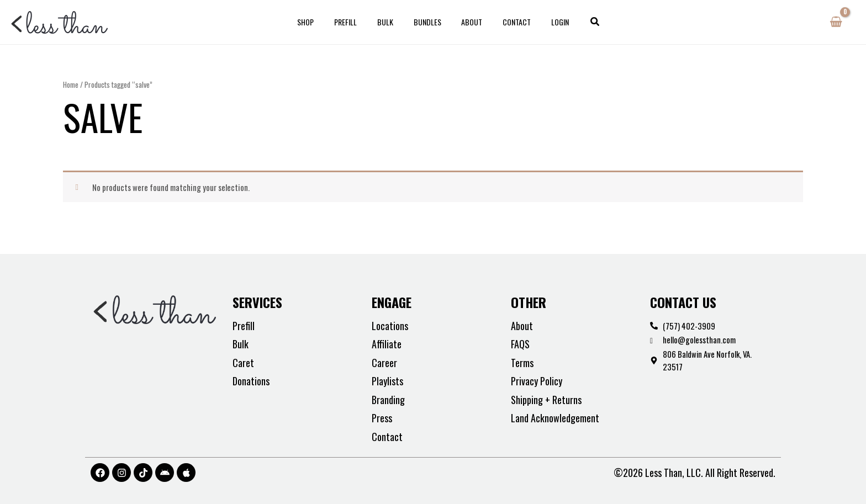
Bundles (427, 22)
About (467, 22)
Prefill (355, 22)
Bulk (390, 22)
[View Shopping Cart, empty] (836, 22)
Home (71, 84)
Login (546, 22)
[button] (578, 22)
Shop (320, 22)
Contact (507, 22)
